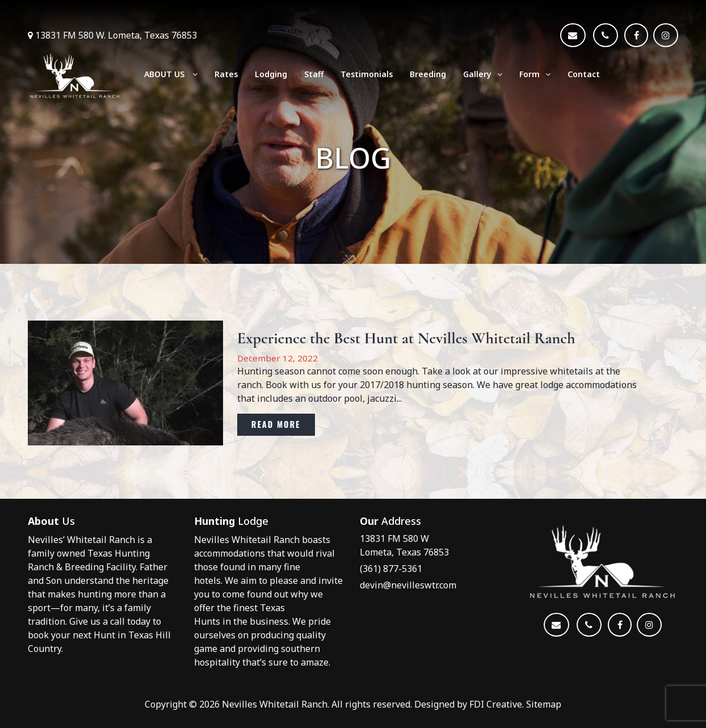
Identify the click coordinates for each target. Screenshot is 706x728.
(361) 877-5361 (391, 569)
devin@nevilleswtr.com (408, 585)
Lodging (271, 74)
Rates (226, 74)
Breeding (428, 74)
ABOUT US (171, 74)
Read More (276, 424)
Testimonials (367, 74)
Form (535, 74)
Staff (314, 74)
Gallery (483, 74)
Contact (584, 74)
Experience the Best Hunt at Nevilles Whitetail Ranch (406, 338)
